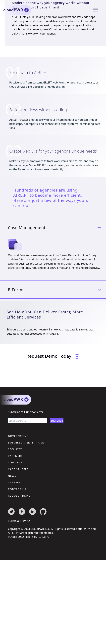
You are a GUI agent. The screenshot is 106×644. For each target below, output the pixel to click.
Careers (14, 482)
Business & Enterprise (26, 443)
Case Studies (18, 469)
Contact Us (17, 489)
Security (15, 449)
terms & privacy (19, 521)
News (12, 476)
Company (15, 462)
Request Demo (19, 496)
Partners (15, 456)
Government (18, 436)
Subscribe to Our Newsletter (26, 412)
